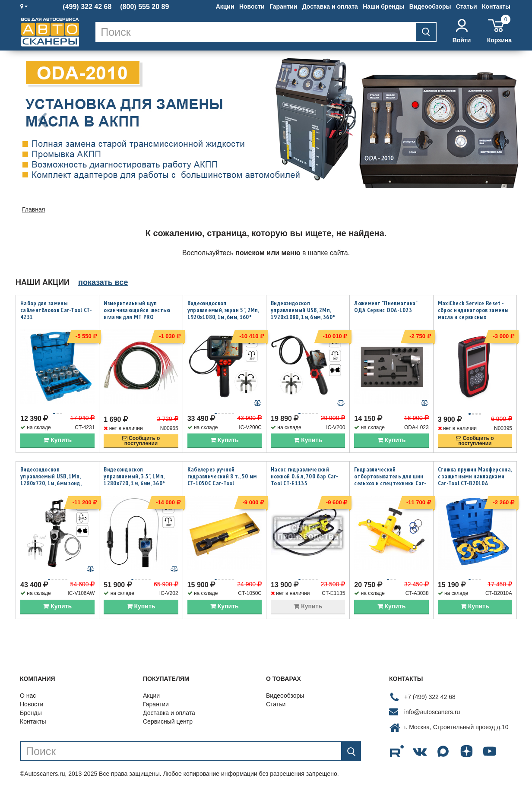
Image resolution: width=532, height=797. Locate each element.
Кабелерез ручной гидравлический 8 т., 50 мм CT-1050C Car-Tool (222, 479)
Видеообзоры (430, 6)
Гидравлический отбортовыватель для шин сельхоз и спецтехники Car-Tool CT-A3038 (390, 482)
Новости (252, 6)
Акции (225, 6)
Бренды (31, 718)
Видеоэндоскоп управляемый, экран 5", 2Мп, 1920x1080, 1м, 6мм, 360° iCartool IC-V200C (223, 313)
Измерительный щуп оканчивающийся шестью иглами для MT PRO (137, 310)
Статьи (467, 6)
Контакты (496, 6)
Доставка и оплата (330, 6)
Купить (57, 443)
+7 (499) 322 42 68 (430, 702)
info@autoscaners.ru (432, 718)
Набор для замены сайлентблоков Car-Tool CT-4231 (56, 310)
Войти (462, 31)
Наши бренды (383, 6)
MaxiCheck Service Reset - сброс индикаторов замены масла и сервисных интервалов (473, 313)
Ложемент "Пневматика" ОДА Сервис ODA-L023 (386, 307)
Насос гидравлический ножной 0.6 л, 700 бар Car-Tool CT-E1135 (305, 479)
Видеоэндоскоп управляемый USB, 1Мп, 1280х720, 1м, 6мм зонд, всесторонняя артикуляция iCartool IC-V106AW (56, 486)
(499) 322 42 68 (87, 7)
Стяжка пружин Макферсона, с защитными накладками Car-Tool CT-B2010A (475, 479)
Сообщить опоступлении (141, 443)
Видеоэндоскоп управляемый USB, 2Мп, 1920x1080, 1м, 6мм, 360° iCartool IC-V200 (303, 313)
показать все (103, 282)
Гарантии (283, 6)
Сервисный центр (168, 727)
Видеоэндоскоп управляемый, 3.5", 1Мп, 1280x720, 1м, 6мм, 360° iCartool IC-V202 (134, 482)
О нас (28, 701)
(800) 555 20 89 (144, 7)
